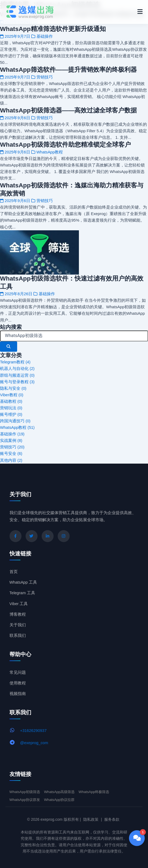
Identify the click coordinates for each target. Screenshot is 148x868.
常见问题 (18, 672)
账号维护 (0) (11, 414)
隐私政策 (91, 819)
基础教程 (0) (11, 401)
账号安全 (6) (11, 454)
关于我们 (18, 625)
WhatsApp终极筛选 (94, 792)
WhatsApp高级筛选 (59, 792)
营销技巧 (45, 77)
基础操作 (45, 36)
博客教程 (18, 614)
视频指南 (18, 694)
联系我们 (18, 636)
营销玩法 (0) (11, 408)
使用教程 (18, 683)
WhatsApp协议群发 (25, 800)
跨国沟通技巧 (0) (15, 421)
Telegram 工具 (22, 593)
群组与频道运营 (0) (17, 375)
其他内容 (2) (11, 460)
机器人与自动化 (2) (17, 369)
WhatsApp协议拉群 (59, 800)
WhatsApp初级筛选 (25, 792)
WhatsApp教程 (50, 152)
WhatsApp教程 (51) (17, 427)
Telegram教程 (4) (15, 362)
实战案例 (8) (11, 441)
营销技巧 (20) (12, 447)
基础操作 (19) (12, 434)
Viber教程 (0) (12, 395)
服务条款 (112, 819)
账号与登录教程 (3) (17, 382)
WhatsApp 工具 (23, 582)
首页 (14, 572)
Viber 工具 (19, 604)
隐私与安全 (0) (13, 388)
